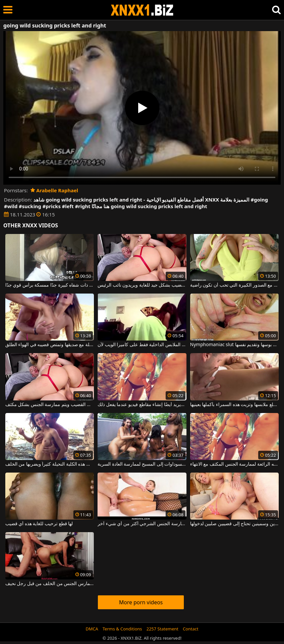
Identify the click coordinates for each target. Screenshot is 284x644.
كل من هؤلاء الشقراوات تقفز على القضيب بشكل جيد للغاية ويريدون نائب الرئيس (142, 285)
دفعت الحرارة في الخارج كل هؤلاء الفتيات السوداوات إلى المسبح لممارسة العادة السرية (142, 464)
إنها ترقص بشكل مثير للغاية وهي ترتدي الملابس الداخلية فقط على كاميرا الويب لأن (142, 345)
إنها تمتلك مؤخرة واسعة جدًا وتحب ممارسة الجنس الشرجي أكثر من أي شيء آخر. (142, 524)
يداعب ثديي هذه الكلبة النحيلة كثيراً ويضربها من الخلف (50, 464)
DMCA (92, 629)
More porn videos (141, 602)
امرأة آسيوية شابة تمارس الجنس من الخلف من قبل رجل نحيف (50, 584)
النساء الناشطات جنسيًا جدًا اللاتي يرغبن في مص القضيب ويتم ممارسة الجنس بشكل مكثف (50, 405)
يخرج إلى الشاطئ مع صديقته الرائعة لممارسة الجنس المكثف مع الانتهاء (234, 464)
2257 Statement (162, 629)
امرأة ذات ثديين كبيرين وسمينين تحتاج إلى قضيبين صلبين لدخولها (234, 524)
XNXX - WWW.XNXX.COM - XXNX (142, 10)
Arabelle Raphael (54, 190)
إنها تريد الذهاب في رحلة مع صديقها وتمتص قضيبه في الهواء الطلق (50, 345)
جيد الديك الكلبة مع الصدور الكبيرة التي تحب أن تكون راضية (234, 285)
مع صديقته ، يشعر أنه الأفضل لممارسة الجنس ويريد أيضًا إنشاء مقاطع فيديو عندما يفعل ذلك (142, 405)
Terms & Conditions (122, 629)
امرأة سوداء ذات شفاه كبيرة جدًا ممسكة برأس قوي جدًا (50, 285)
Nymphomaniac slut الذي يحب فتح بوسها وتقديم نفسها (234, 345)
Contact (191, 629)
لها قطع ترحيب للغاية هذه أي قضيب (39, 524)
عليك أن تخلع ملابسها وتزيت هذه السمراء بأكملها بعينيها (234, 405)
